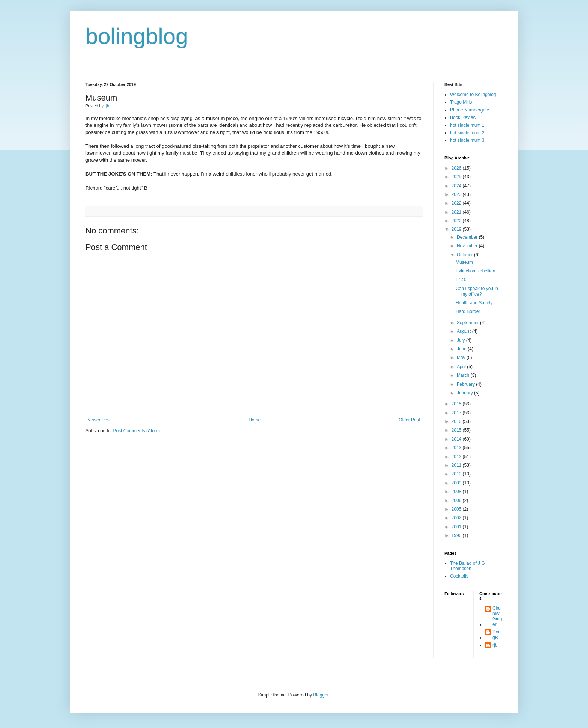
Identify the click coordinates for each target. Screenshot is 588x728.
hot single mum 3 (467, 140)
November (468, 246)
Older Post (409, 420)
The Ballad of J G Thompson (467, 566)
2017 (457, 413)
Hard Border (468, 311)
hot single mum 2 (467, 133)
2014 (457, 439)
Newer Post (99, 420)
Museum (464, 262)
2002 (457, 518)
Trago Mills (461, 102)
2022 (457, 203)
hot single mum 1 (467, 125)
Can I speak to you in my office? (477, 291)
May (462, 358)
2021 (457, 212)
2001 (457, 527)
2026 (457, 168)
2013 (457, 448)
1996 (457, 535)
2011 (457, 465)
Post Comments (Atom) (136, 431)
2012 (457, 457)
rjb (495, 645)
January (465, 393)
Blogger (321, 695)
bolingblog (137, 36)
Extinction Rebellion (475, 271)
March (464, 375)
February (466, 384)
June (462, 349)
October (465, 255)
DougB (496, 635)
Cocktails (459, 576)
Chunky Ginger (497, 616)
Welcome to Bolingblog (473, 95)
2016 (457, 421)
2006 (457, 501)
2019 (457, 229)
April (462, 367)
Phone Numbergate (469, 110)
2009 (457, 483)
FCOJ (461, 280)
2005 (457, 509)
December (468, 237)
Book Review (463, 117)
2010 (457, 474)
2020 (457, 221)
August (464, 331)
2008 (457, 492)
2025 (457, 177)
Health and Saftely (474, 303)
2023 (457, 194)
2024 (457, 186)
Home (255, 420)
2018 (457, 404)
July (461, 340)
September (468, 323)
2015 (457, 430)
